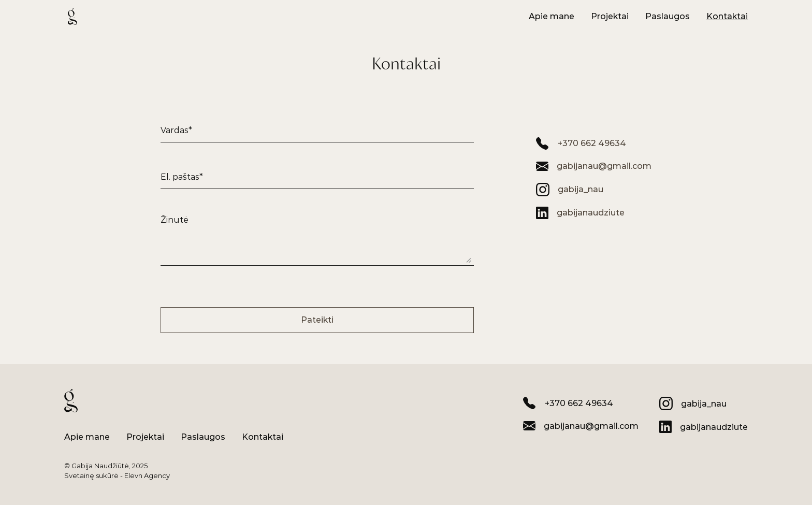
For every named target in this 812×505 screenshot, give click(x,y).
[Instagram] (570, 190)
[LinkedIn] (580, 213)
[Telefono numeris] (581, 143)
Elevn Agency (147, 475)
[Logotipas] (72, 17)
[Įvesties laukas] (317, 124)
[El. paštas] (594, 166)
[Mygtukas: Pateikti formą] (317, 320)
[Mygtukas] (552, 17)
